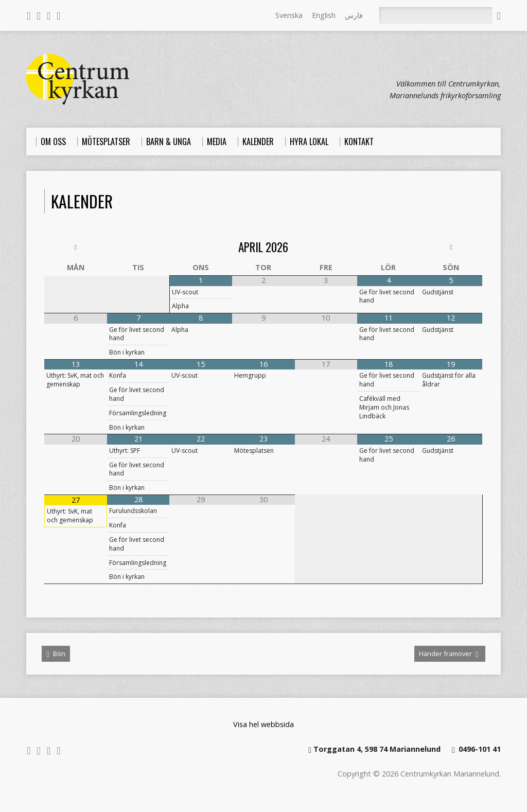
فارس (354, 15)
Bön (56, 654)
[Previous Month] (76, 248)
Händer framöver (449, 654)
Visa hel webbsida (263, 724)
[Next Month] (451, 248)
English (324, 15)
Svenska (289, 15)
